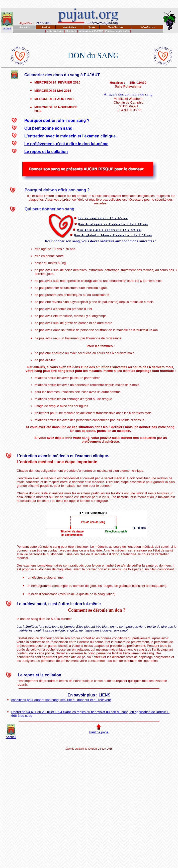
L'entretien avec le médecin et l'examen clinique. (71, 136)
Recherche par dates (117, 31)
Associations (70, 27)
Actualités (24, 27)
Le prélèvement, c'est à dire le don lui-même (66, 144)
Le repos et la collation (46, 152)
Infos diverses (148, 27)
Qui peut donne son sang (49, 128)
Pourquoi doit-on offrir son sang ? (57, 121)
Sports (92, 27)
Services (46, 27)
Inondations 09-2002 (91, 31)
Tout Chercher (116, 27)
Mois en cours (55, 31)
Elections (71, 31)
